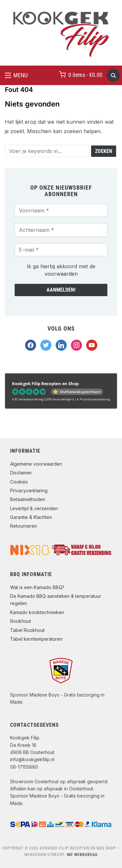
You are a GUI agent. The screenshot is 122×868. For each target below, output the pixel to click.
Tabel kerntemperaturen (36, 639)
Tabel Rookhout (27, 630)
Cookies (19, 482)
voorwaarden (61, 274)
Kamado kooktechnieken (37, 612)
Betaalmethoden (28, 499)
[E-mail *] (61, 250)
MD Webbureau (82, 855)
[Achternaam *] (61, 230)
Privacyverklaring (29, 491)
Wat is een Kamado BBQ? (37, 587)
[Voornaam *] (61, 210)
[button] (16, 75)
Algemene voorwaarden (36, 464)
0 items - (85, 75)
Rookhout (20, 621)
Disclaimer (21, 473)
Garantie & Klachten (31, 517)
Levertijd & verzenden (34, 508)
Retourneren (24, 526)
